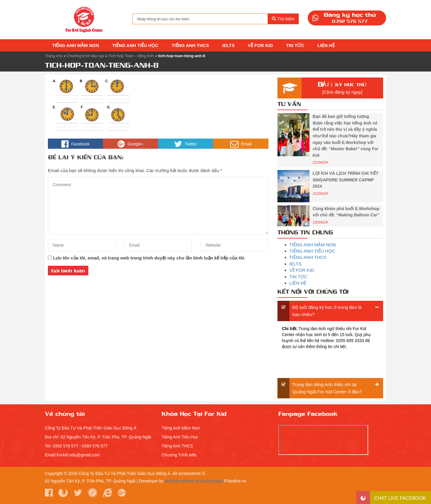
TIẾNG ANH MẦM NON (75, 45)
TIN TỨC (295, 45)
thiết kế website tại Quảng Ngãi (194, 481)
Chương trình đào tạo (85, 56)
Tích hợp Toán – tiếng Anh (131, 56)
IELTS (228, 45)
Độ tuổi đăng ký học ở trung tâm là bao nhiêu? (327, 311)
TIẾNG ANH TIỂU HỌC (135, 45)
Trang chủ (54, 56)
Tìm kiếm (283, 19)
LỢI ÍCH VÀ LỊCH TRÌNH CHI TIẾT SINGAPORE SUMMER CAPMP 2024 (345, 180)
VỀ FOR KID (260, 45)
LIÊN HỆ (325, 45)
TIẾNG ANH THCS (190, 45)
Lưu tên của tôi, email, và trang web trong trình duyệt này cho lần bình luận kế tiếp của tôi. (149, 258)
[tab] (330, 311)
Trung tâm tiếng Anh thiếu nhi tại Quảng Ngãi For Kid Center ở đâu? (327, 388)
